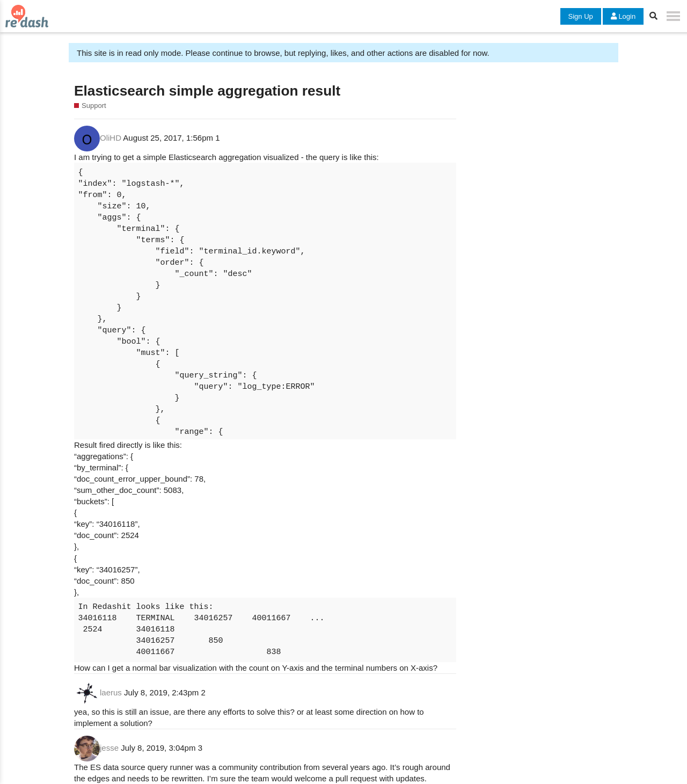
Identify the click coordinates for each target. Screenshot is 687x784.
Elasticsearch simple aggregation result (207, 91)
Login (623, 16)
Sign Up (581, 16)
